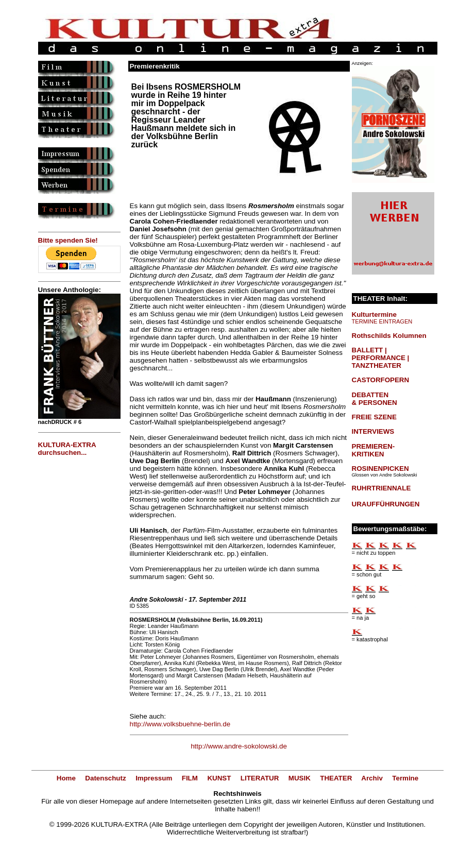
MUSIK (300, 778)
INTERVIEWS (373, 431)
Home (66, 778)
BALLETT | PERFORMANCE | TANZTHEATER (381, 358)
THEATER (336, 778)
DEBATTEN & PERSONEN (375, 399)
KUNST (219, 778)
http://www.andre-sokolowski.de (239, 746)
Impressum (154, 778)
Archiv (372, 778)
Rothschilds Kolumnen (389, 336)
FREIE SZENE (374, 417)
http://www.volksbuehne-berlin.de (180, 724)
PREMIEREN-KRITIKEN (374, 450)
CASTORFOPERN (381, 380)
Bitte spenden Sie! (68, 240)
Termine (405, 778)
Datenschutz (105, 778)
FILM (190, 778)
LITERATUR (260, 778)
